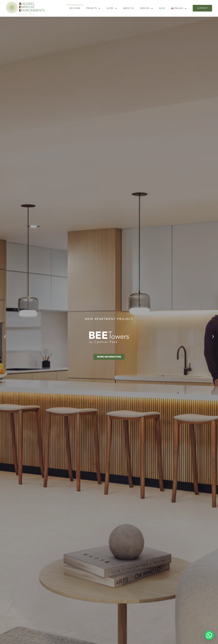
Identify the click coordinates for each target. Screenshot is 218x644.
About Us (128, 8)
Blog (162, 8)
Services (146, 8)
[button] (5, 336)
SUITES (112, 8)
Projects (93, 8)
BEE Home (75, 8)
